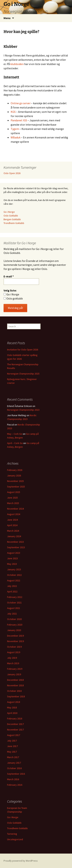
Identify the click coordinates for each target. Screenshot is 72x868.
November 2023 (15, 542)
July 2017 (12, 741)
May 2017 (12, 752)
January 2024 (14, 536)
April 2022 (12, 591)
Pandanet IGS (19, 120)
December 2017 (15, 724)
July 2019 (12, 658)
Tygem (15, 129)
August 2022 (14, 580)
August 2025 (14, 492)
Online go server (21, 103)
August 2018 (14, 702)
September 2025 (16, 487)
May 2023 (12, 564)
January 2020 (14, 630)
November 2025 (15, 481)
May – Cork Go (15, 434)
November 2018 (15, 685)
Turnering (12, 834)
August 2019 (14, 652)
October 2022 (14, 575)
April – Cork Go (15, 443)
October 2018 (14, 691)
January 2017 (14, 763)
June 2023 (12, 558)
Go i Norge (9, 212)
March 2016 (13, 779)
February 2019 (15, 669)
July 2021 (12, 614)
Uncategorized (15, 839)
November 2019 (15, 641)
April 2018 (12, 713)
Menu (7, 18)
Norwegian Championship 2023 (23, 410)
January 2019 (14, 674)
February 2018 (15, 719)
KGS (13, 112)
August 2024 (14, 514)
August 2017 (14, 735)
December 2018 (15, 680)
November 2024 (15, 509)
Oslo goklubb (13, 298)
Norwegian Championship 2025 (23, 374)
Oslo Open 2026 (12, 173)
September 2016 (16, 774)
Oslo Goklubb (11, 216)
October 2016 (14, 768)
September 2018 (16, 696)
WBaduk (16, 137)
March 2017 (13, 757)
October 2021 (14, 603)
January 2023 (14, 569)
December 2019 (15, 636)
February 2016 (15, 785)
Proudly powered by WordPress (21, 861)
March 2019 (13, 663)
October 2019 (14, 647)
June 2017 (12, 746)
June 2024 (12, 520)
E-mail (9, 276)
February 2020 (15, 625)
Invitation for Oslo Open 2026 (23, 350)
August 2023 (14, 553)
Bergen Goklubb (12, 219)
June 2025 (12, 498)
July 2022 (12, 586)
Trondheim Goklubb (14, 223)
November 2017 (15, 730)
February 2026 (15, 470)
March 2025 (13, 503)
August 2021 (14, 608)
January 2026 (14, 476)
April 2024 (12, 525)
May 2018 (12, 707)
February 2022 (15, 597)
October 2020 (14, 619)
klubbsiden (17, 64)
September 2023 (16, 547)
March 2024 (13, 531)
